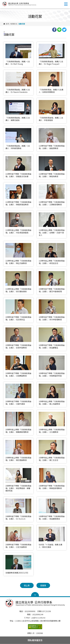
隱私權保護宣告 (35, 640)
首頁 (7, 24)
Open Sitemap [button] (35, 594)
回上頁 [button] (27, 585)
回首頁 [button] (43, 585)
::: (4, 32)
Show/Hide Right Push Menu (66, 4)
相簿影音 (14, 24)
